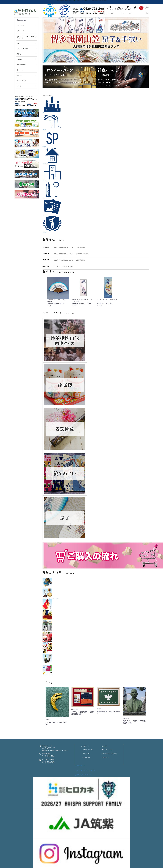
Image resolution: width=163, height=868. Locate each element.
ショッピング (21, 26)
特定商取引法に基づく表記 (109, 754)
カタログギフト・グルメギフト (85, 770)
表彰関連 (19, 59)
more (142, 683)
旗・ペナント (21, 70)
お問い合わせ (105, 757)
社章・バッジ (21, 31)
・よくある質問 (86, 757)
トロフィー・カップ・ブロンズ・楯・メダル (26, 37)
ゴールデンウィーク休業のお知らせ (63, 266)
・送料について (86, 754)
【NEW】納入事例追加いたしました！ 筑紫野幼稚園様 (69, 260)
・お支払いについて (87, 750)
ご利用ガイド (85, 746)
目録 (18, 43)
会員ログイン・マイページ (84, 775)
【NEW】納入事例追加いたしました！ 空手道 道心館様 (69, 248)
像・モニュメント (22, 81)
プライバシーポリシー (108, 750)
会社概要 (104, 746)
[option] (96, 40)
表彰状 (19, 54)
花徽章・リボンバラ (23, 49)
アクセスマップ (80, 766)
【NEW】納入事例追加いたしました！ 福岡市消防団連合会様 (71, 254)
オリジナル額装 (21, 65)
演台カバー (20, 75)
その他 (19, 86)
